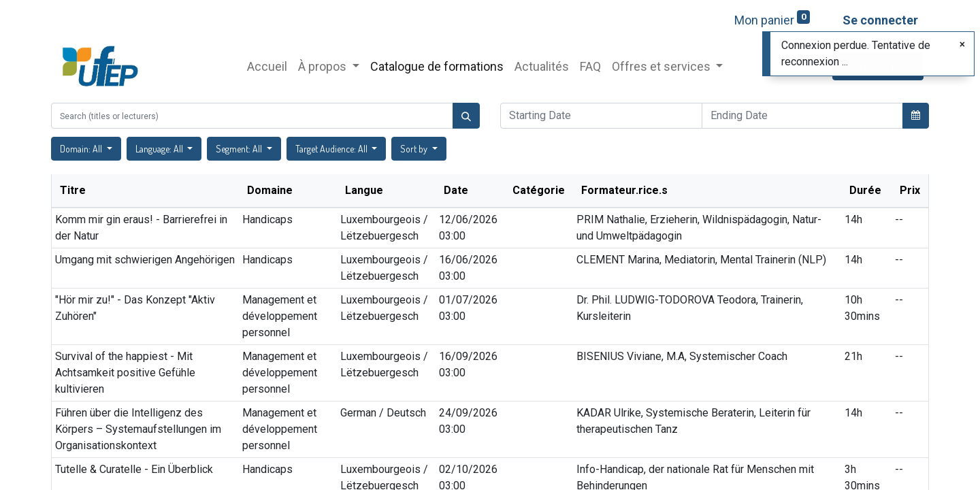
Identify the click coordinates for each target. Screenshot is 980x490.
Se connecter (880, 20)
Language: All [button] (160, 149)
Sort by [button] (415, 149)
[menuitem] (267, 66)
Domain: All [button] (82, 149)
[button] (916, 115)
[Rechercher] (466, 116)
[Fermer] (962, 44)
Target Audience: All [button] (332, 149)
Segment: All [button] (240, 149)
